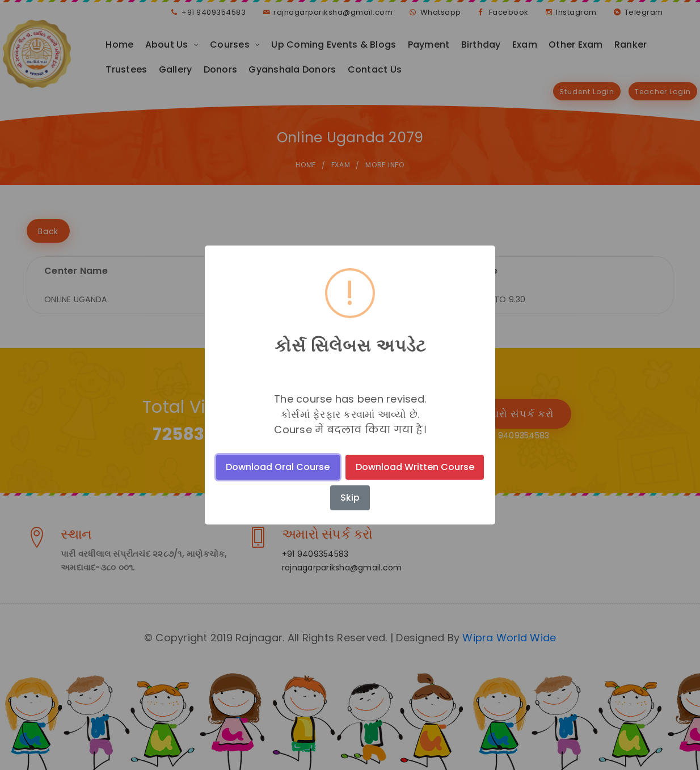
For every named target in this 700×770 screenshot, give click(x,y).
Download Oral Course (278, 467)
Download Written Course (415, 467)
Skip (350, 498)
